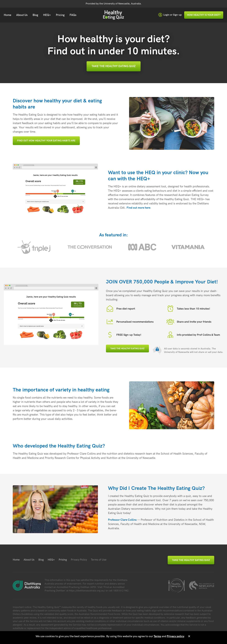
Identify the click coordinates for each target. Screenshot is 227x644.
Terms (157, 636)
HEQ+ (47, 15)
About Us (22, 15)
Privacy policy (175, 636)
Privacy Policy (79, 560)
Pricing (60, 15)
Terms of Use (99, 560)
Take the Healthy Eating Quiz (114, 66)
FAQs (73, 15)
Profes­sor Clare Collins (122, 520)
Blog (35, 15)
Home (7, 15)
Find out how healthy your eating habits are (46, 141)
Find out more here (138, 208)
